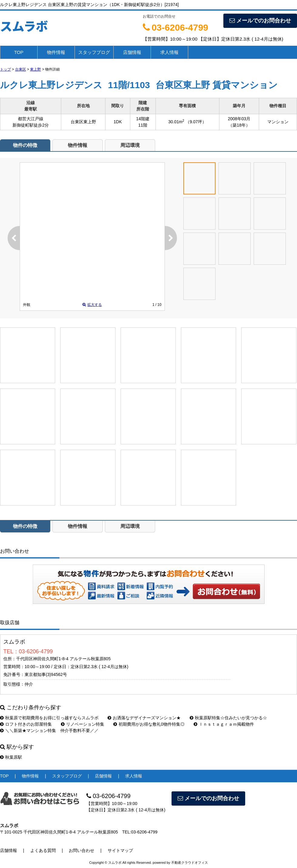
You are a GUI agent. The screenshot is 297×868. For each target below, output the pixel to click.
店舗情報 (132, 52)
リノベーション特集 (83, 724)
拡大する (92, 305)
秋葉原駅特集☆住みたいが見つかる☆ (228, 718)
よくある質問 (43, 850)
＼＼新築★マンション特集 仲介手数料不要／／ (49, 731)
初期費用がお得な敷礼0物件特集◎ (149, 724)
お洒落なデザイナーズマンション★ (144, 718)
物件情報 (56, 52)
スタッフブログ (94, 52)
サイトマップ (120, 850)
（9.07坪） (196, 122)
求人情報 (169, 52)
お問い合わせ (227, 591)
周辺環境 (130, 145)
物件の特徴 (25, 145)
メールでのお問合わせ (260, 21)
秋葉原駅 (11, 757)
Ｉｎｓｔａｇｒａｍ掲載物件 (224, 724)
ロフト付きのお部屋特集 (26, 724)
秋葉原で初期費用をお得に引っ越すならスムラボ (49, 718)
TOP (19, 52)
